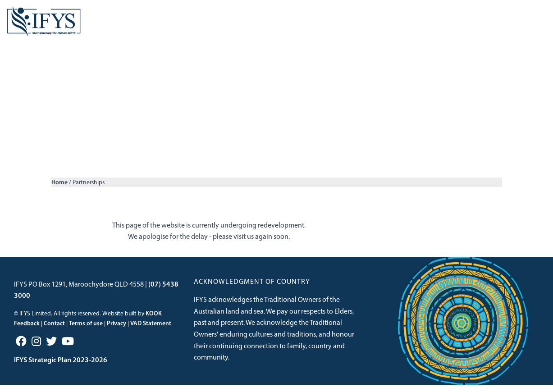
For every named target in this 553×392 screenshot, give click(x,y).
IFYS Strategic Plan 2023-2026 (61, 367)
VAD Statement (151, 330)
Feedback (27, 330)
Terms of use (86, 330)
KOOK (154, 320)
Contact (54, 330)
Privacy (117, 330)
